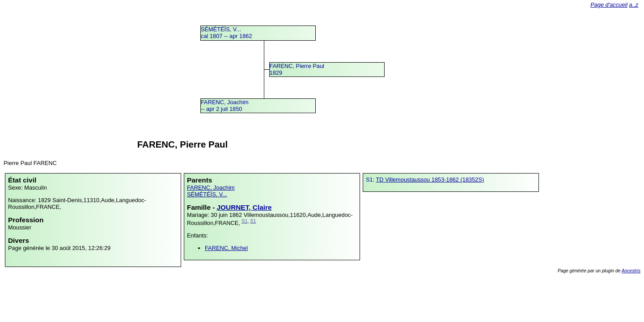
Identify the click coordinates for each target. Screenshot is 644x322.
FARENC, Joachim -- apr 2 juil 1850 (225, 106)
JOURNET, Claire (244, 207)
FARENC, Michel (226, 248)
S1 (244, 221)
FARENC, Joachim (211, 188)
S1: (371, 180)
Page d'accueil (609, 5)
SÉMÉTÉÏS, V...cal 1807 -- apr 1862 (227, 33)
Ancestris (631, 271)
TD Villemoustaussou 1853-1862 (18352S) (430, 180)
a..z (634, 5)
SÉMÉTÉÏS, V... (207, 194)
